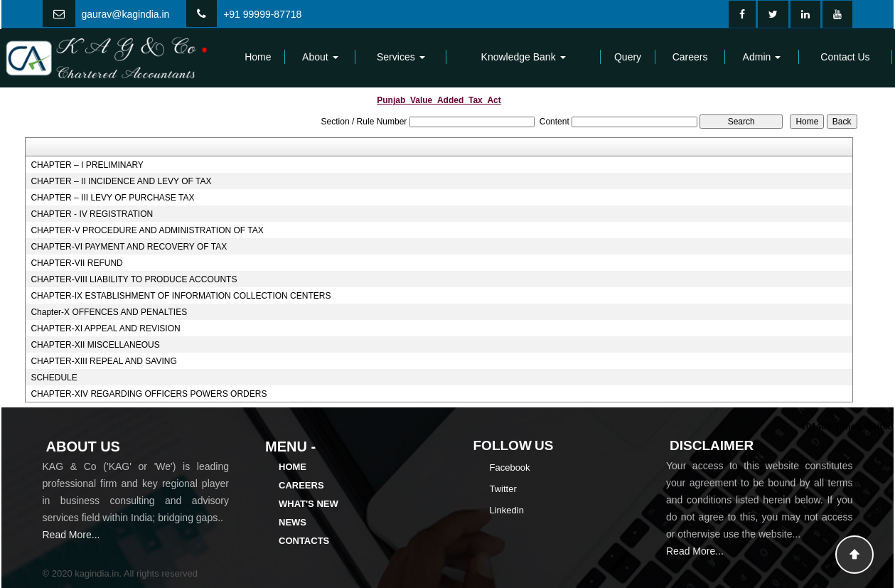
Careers (690, 57)
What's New (309, 504)
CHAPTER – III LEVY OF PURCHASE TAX (112, 198)
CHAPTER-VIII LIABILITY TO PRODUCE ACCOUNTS (134, 279)
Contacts (304, 541)
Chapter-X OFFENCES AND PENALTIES (109, 312)
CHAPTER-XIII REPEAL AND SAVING (103, 361)
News (293, 522)
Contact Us (845, 57)
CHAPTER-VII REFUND (76, 263)
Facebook (510, 467)
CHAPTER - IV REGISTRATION (92, 214)
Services (401, 57)
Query (628, 57)
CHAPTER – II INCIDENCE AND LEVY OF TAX (121, 181)
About (320, 57)
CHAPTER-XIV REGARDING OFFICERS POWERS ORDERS (149, 394)
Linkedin (507, 510)
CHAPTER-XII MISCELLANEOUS (95, 345)
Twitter (503, 489)
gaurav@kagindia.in (125, 14)
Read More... (71, 535)
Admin (762, 57)
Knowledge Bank (524, 57)
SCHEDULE (54, 378)
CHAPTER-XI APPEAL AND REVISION (105, 328)
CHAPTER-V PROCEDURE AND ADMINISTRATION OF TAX (147, 230)
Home (258, 57)
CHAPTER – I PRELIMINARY (87, 165)
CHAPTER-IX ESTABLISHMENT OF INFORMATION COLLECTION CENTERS (181, 296)
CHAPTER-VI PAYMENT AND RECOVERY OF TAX (129, 247)
